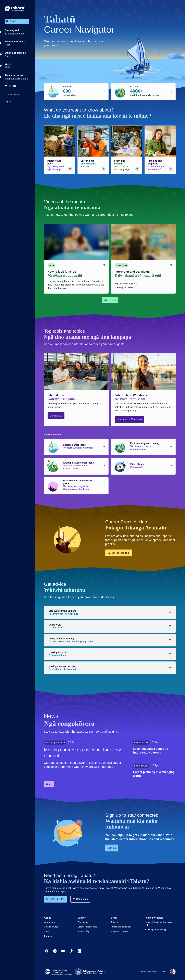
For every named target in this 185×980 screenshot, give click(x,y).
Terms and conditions (121, 927)
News (49, 784)
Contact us (80, 899)
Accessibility (83, 931)
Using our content (120, 931)
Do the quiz (56, 416)
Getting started (51, 927)
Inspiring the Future (155, 930)
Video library (110, 300)
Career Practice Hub (119, 553)
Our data (48, 936)
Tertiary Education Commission (159, 923)
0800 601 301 (55, 899)
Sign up (112, 848)
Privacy (115, 922)
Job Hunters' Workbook (129, 419)
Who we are (50, 922)
